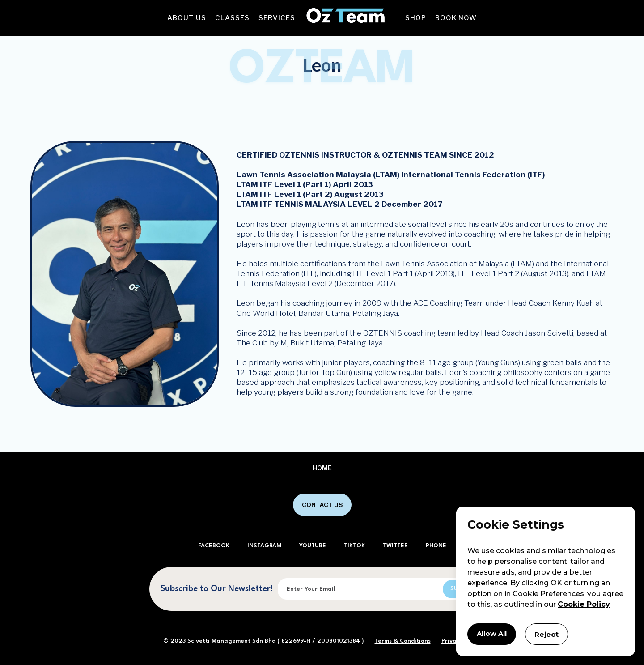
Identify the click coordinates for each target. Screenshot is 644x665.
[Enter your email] (381, 589)
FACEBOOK (214, 546)
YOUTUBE (313, 546)
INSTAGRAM (264, 546)
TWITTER (395, 546)
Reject (550, 633)
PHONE (436, 546)
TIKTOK (354, 546)
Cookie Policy (584, 603)
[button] (187, 18)
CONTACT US (322, 505)
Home (322, 468)
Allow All (494, 633)
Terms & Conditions (403, 641)
